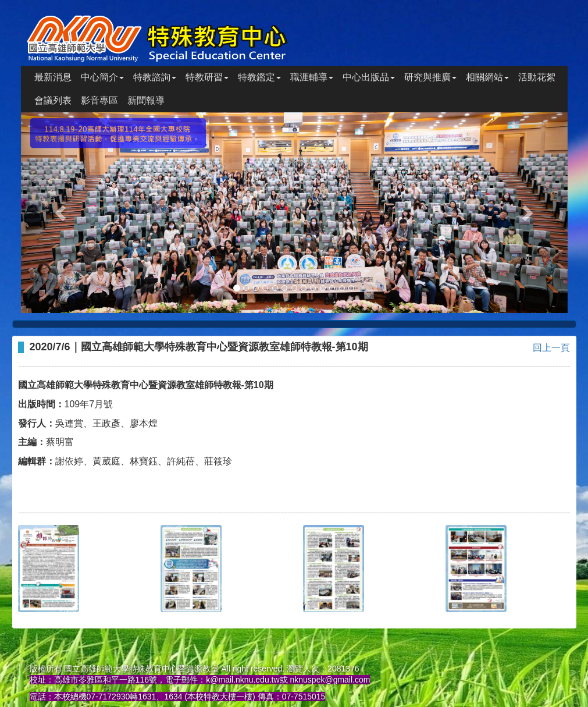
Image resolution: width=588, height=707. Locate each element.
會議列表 (53, 100)
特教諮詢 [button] (155, 77)
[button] (62, 213)
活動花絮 (537, 77)
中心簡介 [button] (102, 77)
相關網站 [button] (487, 77)
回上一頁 (551, 348)
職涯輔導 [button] (312, 77)
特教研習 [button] (207, 77)
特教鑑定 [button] (259, 77)
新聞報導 (146, 100)
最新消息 (53, 77)
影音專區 (99, 100)
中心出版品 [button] (369, 77)
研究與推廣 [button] (430, 77)
